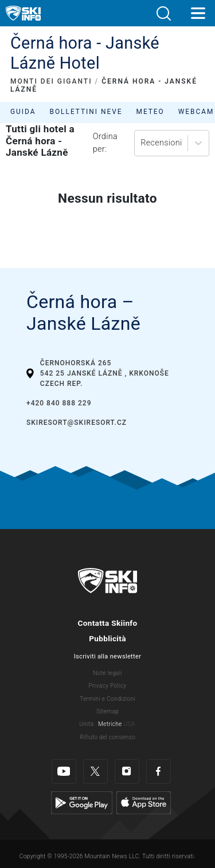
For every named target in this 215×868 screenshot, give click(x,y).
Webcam (196, 112)
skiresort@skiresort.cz (77, 423)
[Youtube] (64, 772)
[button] (163, 13)
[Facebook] (159, 772)
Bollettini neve (86, 112)
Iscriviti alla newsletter (107, 656)
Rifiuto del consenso (107, 737)
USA (129, 724)
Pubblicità (107, 638)
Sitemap (107, 711)
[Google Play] (82, 802)
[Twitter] (95, 772)
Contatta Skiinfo (107, 623)
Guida (23, 112)
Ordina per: (105, 143)
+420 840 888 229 (59, 403)
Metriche (110, 724)
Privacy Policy (108, 686)
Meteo (150, 112)
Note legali (107, 673)
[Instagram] (127, 772)
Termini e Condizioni (107, 699)
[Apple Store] (144, 802)
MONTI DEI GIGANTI (51, 81)
